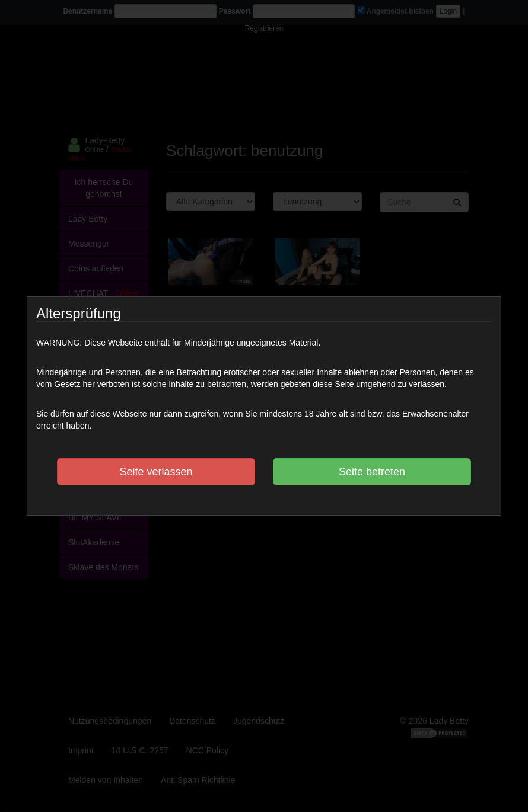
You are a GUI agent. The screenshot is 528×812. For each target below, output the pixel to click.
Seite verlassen (156, 472)
